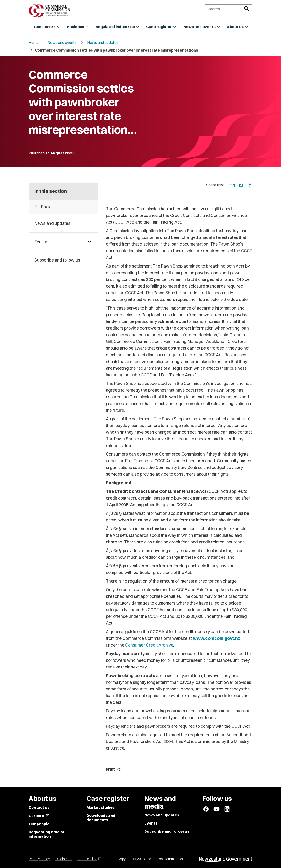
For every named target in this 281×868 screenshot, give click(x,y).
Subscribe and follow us (167, 831)
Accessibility (89, 859)
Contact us (39, 807)
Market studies (101, 807)
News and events (62, 42)
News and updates (103, 42)
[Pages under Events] (90, 242)
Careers (39, 816)
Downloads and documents (101, 818)
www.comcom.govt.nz (216, 638)
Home (34, 42)
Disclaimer (64, 859)
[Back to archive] (63, 207)
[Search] (228, 9)
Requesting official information (46, 834)
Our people (39, 824)
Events (151, 823)
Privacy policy (39, 859)
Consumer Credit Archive (149, 645)
